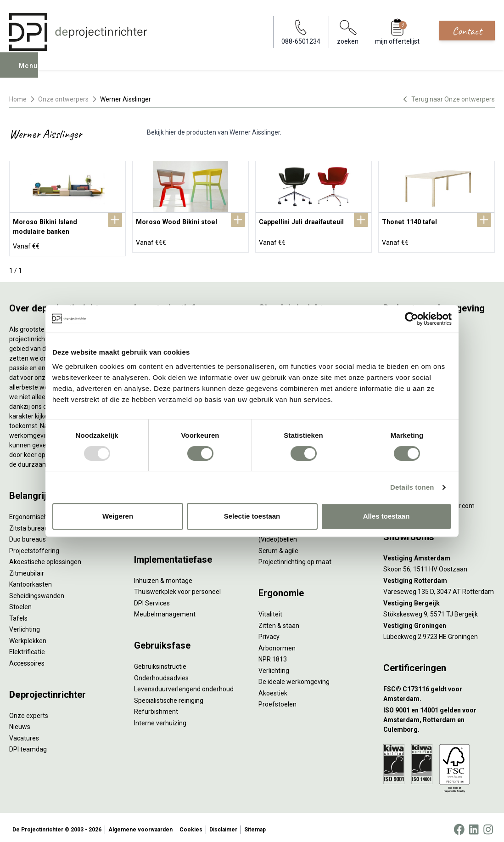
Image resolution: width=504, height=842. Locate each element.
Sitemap (255, 825)
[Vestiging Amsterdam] (439, 554)
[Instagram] (488, 825)
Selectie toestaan (252, 516)
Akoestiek (273, 689)
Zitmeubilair (27, 569)
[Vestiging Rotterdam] (439, 577)
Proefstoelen (277, 700)
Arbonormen (277, 644)
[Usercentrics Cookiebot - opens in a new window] (412, 319)
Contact (467, 31)
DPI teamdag (28, 745)
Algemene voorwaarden (140, 825)
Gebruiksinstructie (160, 662)
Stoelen (20, 603)
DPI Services (152, 599)
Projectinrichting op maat (295, 558)
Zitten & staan (279, 622)
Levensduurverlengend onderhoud (184, 685)
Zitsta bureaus (30, 524)
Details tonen (412, 487)
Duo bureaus (28, 535)
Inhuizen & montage (163, 576)
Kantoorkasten (31, 580)
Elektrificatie (27, 648)
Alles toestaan (386, 516)
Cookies (191, 825)
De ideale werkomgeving (294, 678)
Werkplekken (28, 637)
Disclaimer (223, 825)
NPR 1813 (273, 655)
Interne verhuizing (160, 719)
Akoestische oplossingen (45, 558)
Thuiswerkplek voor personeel (177, 588)
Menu (29, 72)
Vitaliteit (270, 610)
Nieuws (20, 723)
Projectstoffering (34, 547)
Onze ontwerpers (63, 99)
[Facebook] (459, 825)
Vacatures (24, 734)
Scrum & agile (278, 547)
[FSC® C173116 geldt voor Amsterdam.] (439, 690)
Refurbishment (156, 707)
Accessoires (27, 659)
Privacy (269, 633)
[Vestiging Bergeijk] (439, 599)
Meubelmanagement (165, 610)
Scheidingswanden (37, 592)
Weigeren (118, 516)
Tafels (18, 614)
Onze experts (29, 712)
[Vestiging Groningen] (439, 622)
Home (18, 99)
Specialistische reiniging (169, 696)
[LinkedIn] (474, 825)
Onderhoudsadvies (161, 674)
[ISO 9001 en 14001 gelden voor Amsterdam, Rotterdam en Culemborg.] (439, 716)
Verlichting (25, 625)
